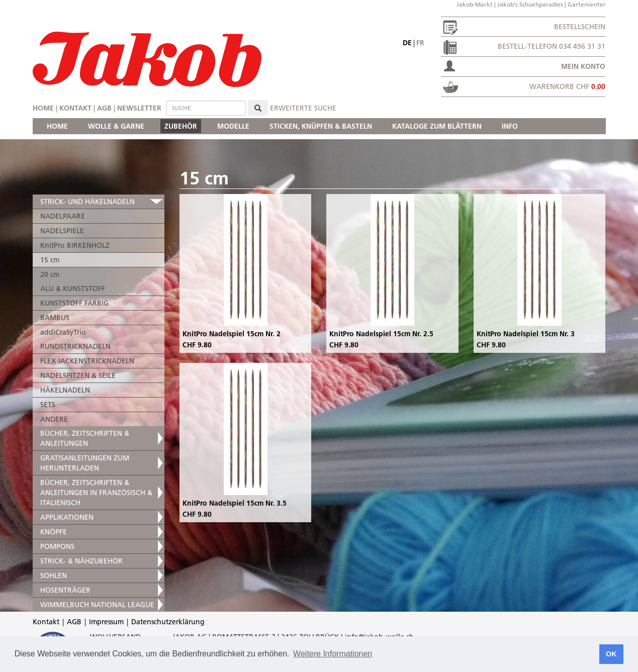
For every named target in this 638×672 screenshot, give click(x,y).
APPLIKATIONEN (67, 517)
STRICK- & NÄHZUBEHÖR (81, 561)
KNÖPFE (54, 532)
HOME (57, 126)
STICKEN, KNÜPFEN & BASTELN (321, 126)
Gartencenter (587, 4)
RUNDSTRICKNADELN (75, 346)
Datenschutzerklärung (168, 622)
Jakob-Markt (475, 4)
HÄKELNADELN (65, 390)
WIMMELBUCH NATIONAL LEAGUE (97, 605)
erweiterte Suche (303, 108)
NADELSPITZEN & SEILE (78, 375)
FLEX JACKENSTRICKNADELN (87, 361)
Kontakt (75, 108)
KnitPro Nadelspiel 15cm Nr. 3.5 (235, 503)
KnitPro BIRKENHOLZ (75, 245)
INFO (510, 126)
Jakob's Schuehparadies (530, 4)
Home (43, 108)
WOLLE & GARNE (116, 126)
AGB (104, 108)
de (407, 43)
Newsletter (139, 108)
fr (420, 43)
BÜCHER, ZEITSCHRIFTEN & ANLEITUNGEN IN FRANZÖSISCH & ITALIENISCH (96, 493)
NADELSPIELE (62, 231)
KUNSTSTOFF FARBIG (74, 303)
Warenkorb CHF (567, 86)
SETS (48, 405)
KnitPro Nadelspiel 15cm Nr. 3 (526, 334)
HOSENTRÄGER (65, 590)
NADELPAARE (63, 216)
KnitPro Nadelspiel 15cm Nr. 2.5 (381, 334)
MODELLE (233, 126)
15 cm (50, 260)
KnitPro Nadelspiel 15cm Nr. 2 (232, 334)
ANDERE (54, 419)
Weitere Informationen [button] (333, 654)
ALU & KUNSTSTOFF (73, 289)
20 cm (50, 274)
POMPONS (57, 546)
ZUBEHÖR (181, 126)
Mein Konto (583, 66)
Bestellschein (580, 27)
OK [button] (611, 654)
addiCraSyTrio (63, 332)
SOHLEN (54, 575)
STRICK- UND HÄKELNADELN (87, 202)
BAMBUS (55, 318)
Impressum (106, 622)
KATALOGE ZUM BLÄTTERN (437, 126)
